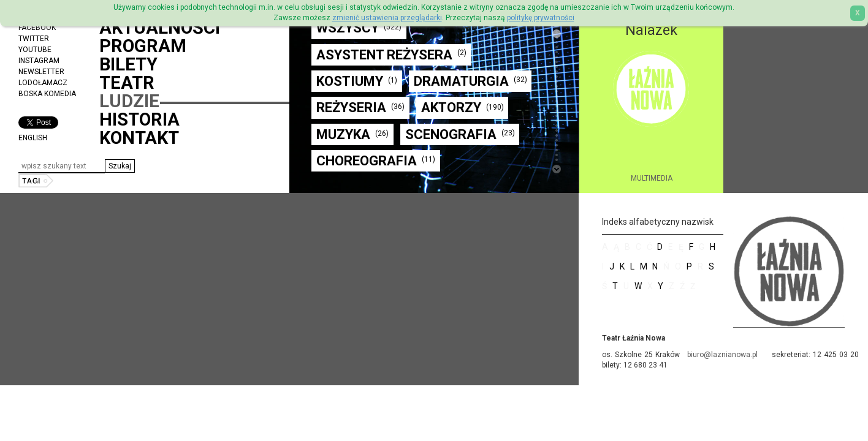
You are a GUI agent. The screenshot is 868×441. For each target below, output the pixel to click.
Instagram (39, 61)
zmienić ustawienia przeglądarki (387, 18)
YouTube (35, 50)
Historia (139, 119)
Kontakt (139, 138)
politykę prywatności (541, 18)
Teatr (127, 83)
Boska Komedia (47, 94)
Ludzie (129, 101)
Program (143, 46)
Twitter (34, 39)
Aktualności (160, 28)
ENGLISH (33, 138)
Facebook (37, 28)
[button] (120, 166)
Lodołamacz (43, 83)
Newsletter (41, 72)
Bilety (128, 64)
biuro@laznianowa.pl (722, 355)
